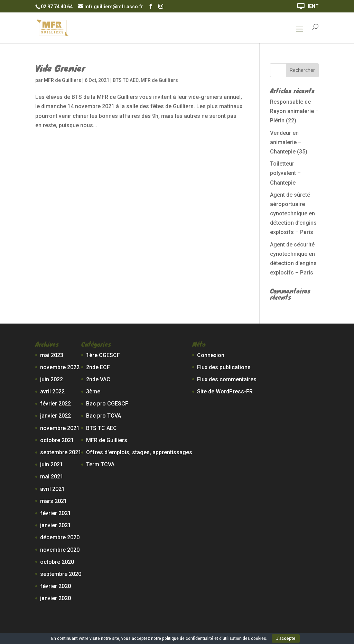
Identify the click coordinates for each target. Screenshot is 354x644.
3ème (93, 391)
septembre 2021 (61, 452)
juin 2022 (52, 379)
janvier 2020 (55, 598)
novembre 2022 (60, 367)
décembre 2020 (60, 537)
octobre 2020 (57, 562)
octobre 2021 (57, 440)
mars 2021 (54, 501)
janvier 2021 (55, 525)
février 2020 (55, 586)
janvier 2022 (55, 416)
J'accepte (286, 638)
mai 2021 (52, 477)
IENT (313, 6)
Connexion (211, 355)
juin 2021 (52, 464)
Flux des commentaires (227, 379)
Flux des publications (224, 367)
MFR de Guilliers (63, 80)
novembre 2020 (60, 550)
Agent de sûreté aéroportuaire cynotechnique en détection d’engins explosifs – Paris (293, 214)
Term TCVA (100, 464)
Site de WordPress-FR (225, 391)
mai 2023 (52, 355)
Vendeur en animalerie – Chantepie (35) (289, 142)
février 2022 (55, 404)
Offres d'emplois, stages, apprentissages (139, 452)
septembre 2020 (61, 574)
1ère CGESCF (103, 355)
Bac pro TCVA (104, 416)
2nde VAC (98, 379)
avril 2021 (52, 489)
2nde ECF (98, 367)
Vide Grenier (60, 68)
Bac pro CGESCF (107, 404)
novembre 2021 (60, 428)
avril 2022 (52, 391)
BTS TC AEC (126, 80)
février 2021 (55, 513)
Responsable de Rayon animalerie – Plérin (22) (294, 111)
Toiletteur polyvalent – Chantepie (285, 173)
